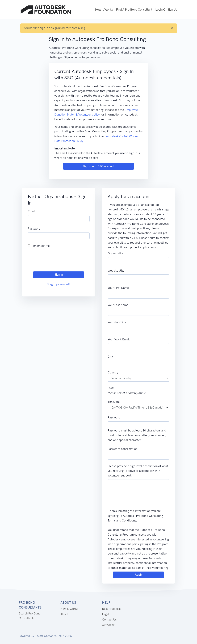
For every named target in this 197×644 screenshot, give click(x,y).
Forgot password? (59, 284)
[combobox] (139, 378)
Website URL (116, 271)
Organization (116, 253)
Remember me (39, 246)
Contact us (109, 619)
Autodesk (108, 625)
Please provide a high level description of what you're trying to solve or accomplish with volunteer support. (138, 471)
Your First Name (118, 288)
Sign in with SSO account (98, 166)
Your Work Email (119, 339)
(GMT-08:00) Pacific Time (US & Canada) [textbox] (137, 407)
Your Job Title (117, 322)
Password (34, 229)
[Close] (172, 28)
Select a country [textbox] (121, 378)
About (64, 614)
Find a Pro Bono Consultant (134, 10)
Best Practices (111, 609)
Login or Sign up (166, 10)
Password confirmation (123, 449)
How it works (104, 10)
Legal (106, 614)
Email (32, 211)
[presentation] (54, 260)
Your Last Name (118, 305)
